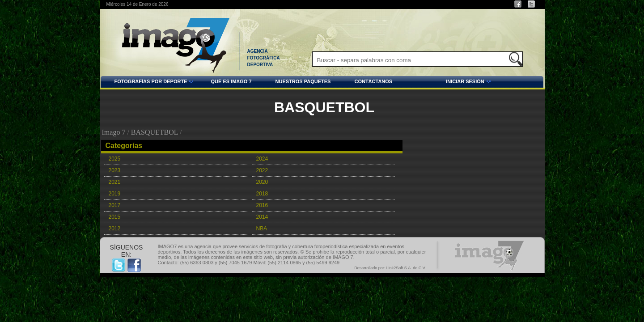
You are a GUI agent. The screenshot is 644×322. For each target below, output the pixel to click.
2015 (115, 217)
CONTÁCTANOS (373, 81)
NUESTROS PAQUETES (303, 81)
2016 (262, 205)
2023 (115, 170)
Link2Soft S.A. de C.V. (406, 268)
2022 (262, 170)
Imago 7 (114, 132)
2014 (262, 217)
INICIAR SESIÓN (443, 83)
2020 (262, 182)
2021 (115, 182)
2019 (115, 194)
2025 (115, 159)
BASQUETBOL (155, 132)
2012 (115, 229)
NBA (262, 229)
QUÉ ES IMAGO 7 (231, 81)
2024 (262, 159)
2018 (262, 194)
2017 (115, 205)
